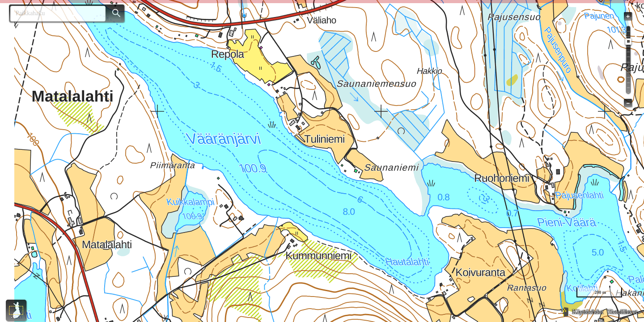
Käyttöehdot (587, 312)
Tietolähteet (623, 312)
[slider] (628, 42)
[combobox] (54, 14)
